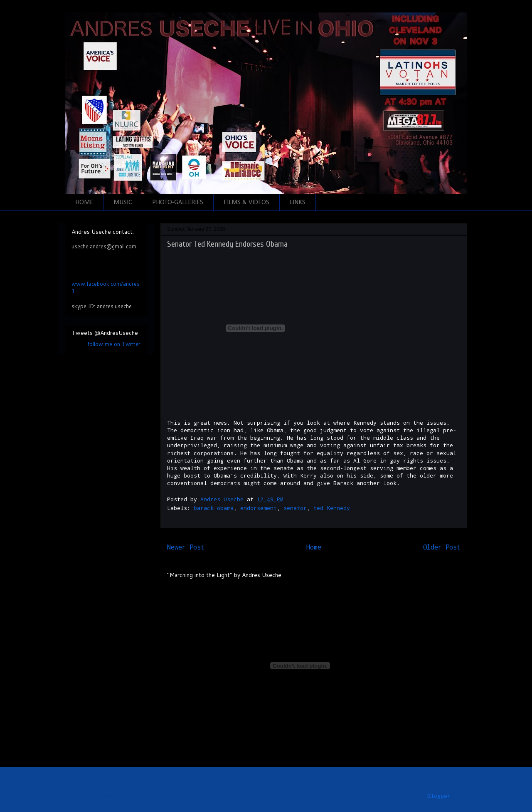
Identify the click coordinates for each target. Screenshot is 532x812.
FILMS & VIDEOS (246, 203)
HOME (84, 203)
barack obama (214, 508)
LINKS (298, 203)
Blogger (439, 796)
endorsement (259, 508)
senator (295, 508)
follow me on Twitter (114, 344)
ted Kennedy (332, 508)
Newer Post (186, 547)
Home (314, 547)
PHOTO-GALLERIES (178, 203)
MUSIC (123, 203)
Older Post (442, 547)
